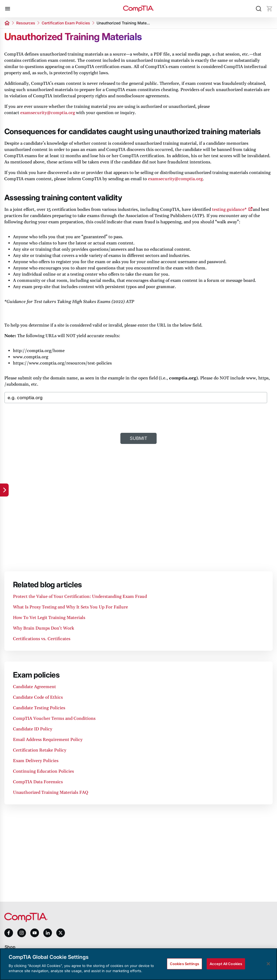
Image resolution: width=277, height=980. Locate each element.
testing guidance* (229, 209)
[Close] (268, 964)
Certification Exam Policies (66, 23)
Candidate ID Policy (33, 729)
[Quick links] (4, 490)
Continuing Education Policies (43, 771)
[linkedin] (48, 933)
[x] (61, 933)
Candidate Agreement (34, 687)
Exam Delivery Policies (36, 761)
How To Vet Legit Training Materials (49, 618)
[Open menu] (8, 9)
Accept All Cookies (226, 963)
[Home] (138, 9)
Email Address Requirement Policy (48, 740)
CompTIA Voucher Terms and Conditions (54, 718)
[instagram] (22, 933)
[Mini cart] (269, 9)
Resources (26, 23)
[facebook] (9, 933)
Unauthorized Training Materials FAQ (51, 792)
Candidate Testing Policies (39, 708)
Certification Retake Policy (40, 750)
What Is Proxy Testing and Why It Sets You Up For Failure (70, 607)
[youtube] (35, 933)
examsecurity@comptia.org (48, 113)
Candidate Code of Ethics (38, 697)
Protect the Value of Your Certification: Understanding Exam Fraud (80, 597)
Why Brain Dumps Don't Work (44, 628)
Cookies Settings (184, 963)
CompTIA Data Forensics (38, 782)
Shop (10, 947)
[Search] (259, 9)
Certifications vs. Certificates (42, 639)
